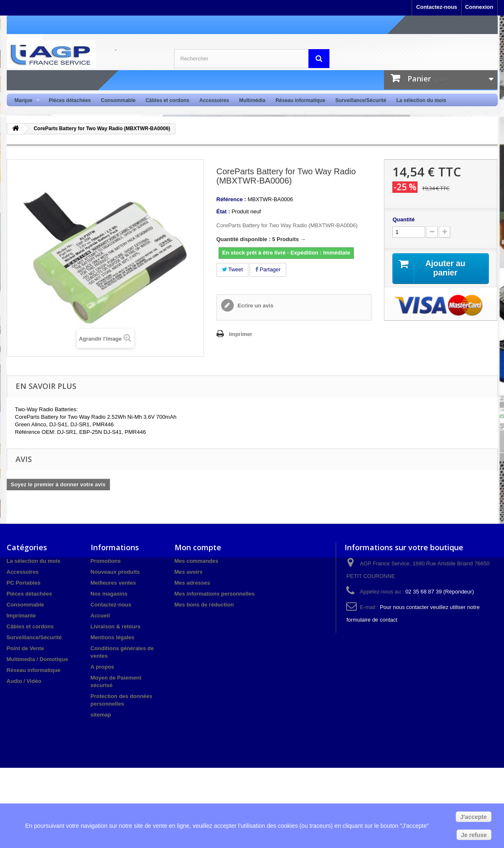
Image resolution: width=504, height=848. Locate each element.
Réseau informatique (300, 100)
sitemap (101, 715)
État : (223, 211)
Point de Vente (26, 648)
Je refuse (474, 835)
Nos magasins (109, 594)
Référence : (231, 199)
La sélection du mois (421, 100)
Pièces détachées (70, 100)
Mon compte (198, 547)
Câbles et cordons (167, 100)
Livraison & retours (116, 626)
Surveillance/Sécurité (361, 100)
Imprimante (21, 616)
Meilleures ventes (113, 583)
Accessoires (214, 100)
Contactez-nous (437, 7)
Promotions (106, 561)
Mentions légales (113, 637)
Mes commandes (197, 561)
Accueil (100, 616)
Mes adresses (192, 583)
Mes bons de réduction (204, 605)
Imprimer (241, 334)
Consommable (118, 100)
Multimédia (252, 100)
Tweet (232, 269)
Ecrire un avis (255, 306)
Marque (25, 101)
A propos (103, 667)
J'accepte (474, 817)
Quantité (403, 219)
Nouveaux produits (115, 572)
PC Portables (24, 583)
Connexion (479, 7)
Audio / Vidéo (24, 681)
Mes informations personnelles (215, 594)
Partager (268, 269)
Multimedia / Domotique (38, 659)
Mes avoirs (189, 572)
